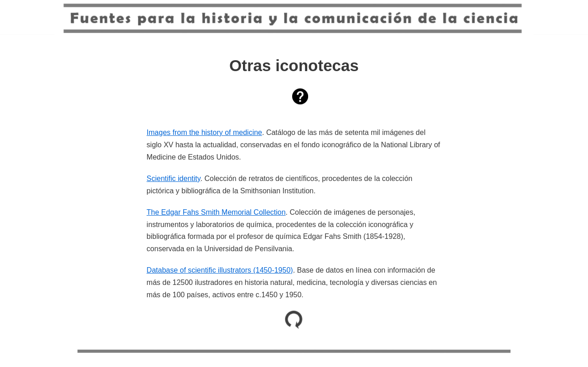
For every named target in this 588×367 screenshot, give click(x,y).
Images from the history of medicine (204, 132)
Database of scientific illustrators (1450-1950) (220, 270)
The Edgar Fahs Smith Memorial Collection (216, 212)
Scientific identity (174, 178)
